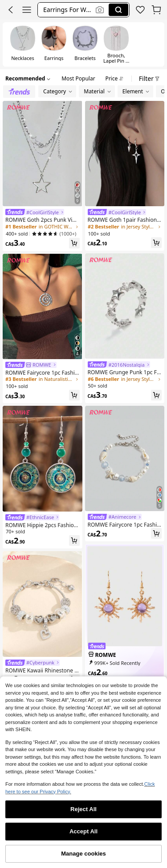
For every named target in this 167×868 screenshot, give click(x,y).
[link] (35, 212)
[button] (68, 10)
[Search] (118, 10)
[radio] (23, 44)
